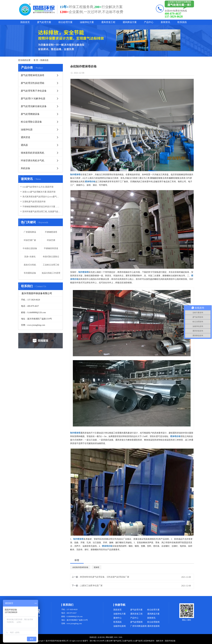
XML (121, 637)
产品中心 (149, 22)
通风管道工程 (108, 22)
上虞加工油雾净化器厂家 (91, 586)
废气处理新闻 (136, 622)
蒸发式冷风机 (30, 265)
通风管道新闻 (153, 626)
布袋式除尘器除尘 (51, 257)
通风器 (24, 145)
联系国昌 (182, 22)
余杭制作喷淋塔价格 (80, 567)
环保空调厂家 (30, 240)
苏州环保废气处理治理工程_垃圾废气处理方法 (42, 212)
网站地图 (109, 637)
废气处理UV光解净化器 (33, 99)
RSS (116, 637)
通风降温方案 (130, 22)
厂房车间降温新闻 (138, 626)
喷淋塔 (97, 567)
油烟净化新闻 (120, 626)
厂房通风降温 (30, 232)
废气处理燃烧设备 (30, 114)
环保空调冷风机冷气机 (33, 161)
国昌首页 (25, 22)
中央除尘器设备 (30, 248)
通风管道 (25, 137)
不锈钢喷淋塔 (51, 232)
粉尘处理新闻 (153, 622)
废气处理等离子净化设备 (34, 91)
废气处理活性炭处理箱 (33, 83)
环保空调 (51, 240)
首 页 (36, 60)
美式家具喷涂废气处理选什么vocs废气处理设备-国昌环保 (42, 197)
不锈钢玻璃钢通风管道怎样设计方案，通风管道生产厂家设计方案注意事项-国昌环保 (42, 207)
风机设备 (25, 168)
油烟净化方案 (87, 22)
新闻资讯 (165, 22)
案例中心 (118, 618)
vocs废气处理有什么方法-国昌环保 (38, 187)
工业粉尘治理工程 (51, 265)
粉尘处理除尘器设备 (31, 122)
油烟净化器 (27, 130)
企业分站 (101, 637)
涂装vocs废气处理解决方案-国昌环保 (39, 192)
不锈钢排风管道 (51, 248)
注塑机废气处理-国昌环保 (34, 202)
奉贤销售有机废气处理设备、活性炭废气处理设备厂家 (105, 577)
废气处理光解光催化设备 (34, 106)
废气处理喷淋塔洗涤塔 (33, 75)
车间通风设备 (30, 273)
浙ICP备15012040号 (97, 641)
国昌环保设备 (170, 641)
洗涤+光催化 (30, 257)
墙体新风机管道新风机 (33, 153)
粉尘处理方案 (65, 22)
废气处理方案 (44, 22)
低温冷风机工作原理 (51, 273)
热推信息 (44, 60)
